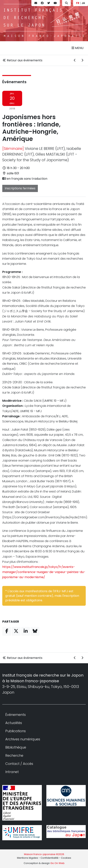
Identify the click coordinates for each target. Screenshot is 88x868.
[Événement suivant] (82, 60)
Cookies (66, 858)
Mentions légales (28, 858)
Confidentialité (49, 858)
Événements (14, 82)
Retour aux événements (22, 60)
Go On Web (57, 863)
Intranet (12, 772)
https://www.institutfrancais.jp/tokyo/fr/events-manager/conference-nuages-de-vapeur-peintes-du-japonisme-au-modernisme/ (44, 572)
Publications (16, 731)
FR (78, 3)
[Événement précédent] (75, 60)
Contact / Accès (19, 764)
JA (83, 3)
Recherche (14, 755)
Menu (77, 48)
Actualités (14, 723)
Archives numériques (23, 739)
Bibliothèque (16, 747)
